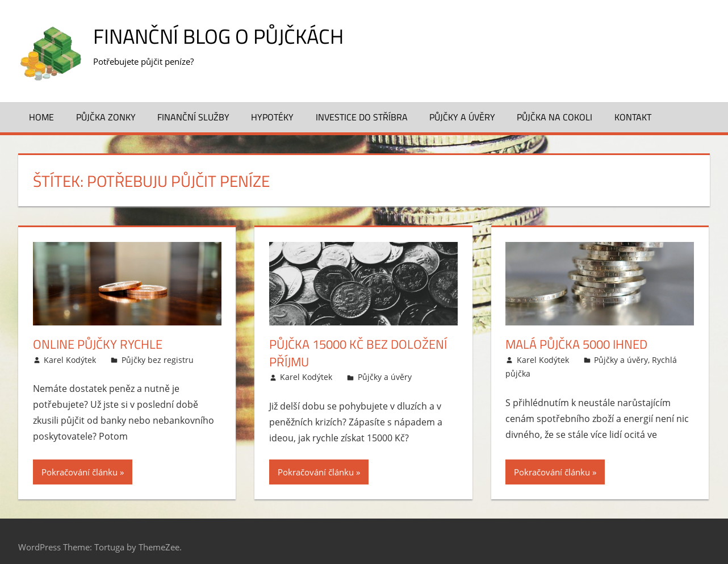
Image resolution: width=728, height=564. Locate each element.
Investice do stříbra (362, 117)
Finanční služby (193, 117)
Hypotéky (272, 117)
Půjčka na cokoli (555, 117)
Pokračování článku (80, 472)
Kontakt (633, 117)
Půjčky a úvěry (462, 117)
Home (41, 117)
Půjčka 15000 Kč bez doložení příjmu (358, 353)
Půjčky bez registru (158, 360)
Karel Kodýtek (70, 360)
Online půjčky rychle (98, 344)
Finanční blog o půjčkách (218, 36)
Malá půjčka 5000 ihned (576, 344)
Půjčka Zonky (106, 117)
